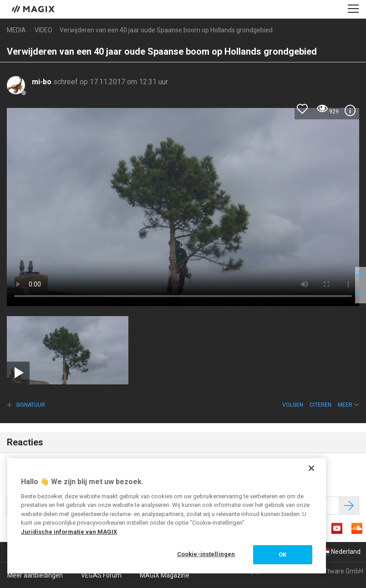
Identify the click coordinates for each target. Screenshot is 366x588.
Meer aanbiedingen (35, 575)
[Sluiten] (311, 468)
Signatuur (30, 405)
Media (16, 30)
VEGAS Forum (101, 575)
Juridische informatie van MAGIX (69, 532)
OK (282, 555)
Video (43, 30)
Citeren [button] (320, 405)
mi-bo (43, 82)
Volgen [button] (293, 405)
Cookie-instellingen (206, 554)
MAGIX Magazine (165, 575)
